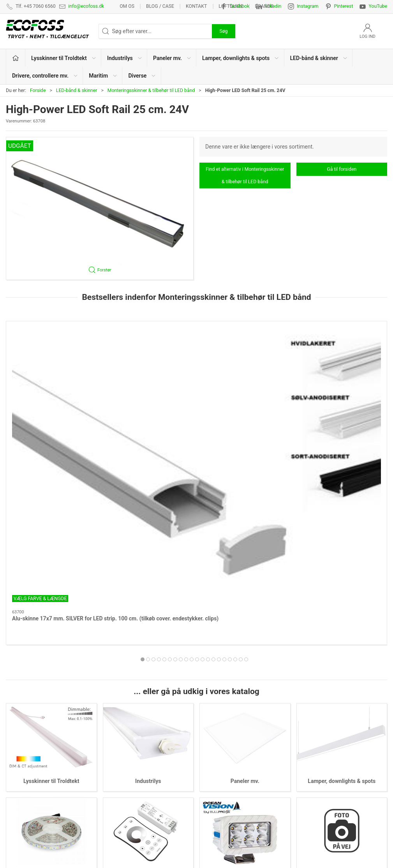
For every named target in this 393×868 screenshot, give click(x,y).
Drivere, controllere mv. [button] (45, 76)
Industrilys (148, 579)
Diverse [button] (142, 76)
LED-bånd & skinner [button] (319, 58)
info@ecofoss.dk (86, 6)
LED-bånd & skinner (77, 90)
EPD (206, 779)
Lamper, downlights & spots (342, 579)
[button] (100, 208)
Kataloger (307, 767)
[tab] (183, 441)
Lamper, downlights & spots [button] (241, 58)
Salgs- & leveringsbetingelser (330, 743)
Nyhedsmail (310, 779)
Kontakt (196, 6)
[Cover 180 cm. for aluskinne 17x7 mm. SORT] (148, 357)
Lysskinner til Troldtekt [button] (64, 58)
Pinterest (344, 6)
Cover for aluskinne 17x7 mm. (243, 400)
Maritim (245, 673)
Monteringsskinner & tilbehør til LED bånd (151, 90)
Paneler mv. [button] (172, 58)
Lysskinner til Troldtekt (51, 579)
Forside (38, 90)
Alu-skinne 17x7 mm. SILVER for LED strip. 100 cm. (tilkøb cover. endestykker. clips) (48, 407)
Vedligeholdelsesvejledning (329, 755)
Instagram (308, 6)
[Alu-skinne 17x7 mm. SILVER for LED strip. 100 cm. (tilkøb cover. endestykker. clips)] (51, 357)
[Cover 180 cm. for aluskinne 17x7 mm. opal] (342, 357)
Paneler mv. (245, 579)
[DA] (49, 31)
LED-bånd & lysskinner (227, 755)
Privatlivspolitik (314, 731)
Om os (127, 6)
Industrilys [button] (125, 58)
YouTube (378, 6)
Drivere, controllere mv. (148, 673)
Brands (264, 6)
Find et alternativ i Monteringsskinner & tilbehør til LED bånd (245, 175)
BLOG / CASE (160, 6)
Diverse (342, 673)
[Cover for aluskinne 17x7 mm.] (245, 357)
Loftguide (231, 6)
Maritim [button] (103, 76)
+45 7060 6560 (264, 843)
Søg (223, 31)
